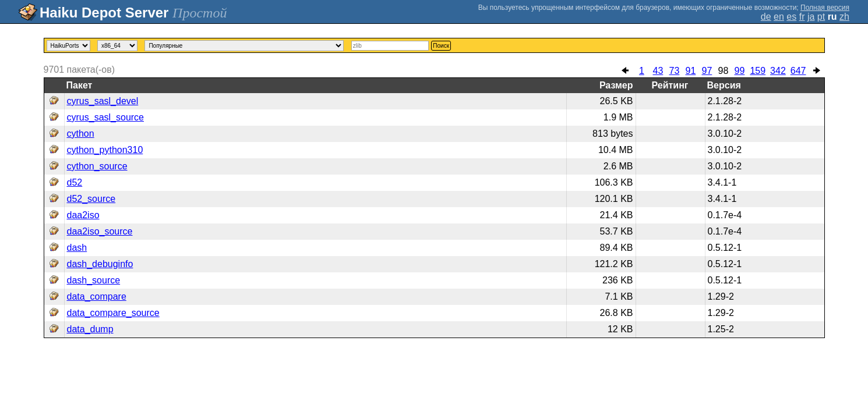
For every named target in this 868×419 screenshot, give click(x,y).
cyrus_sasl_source (106, 117)
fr (802, 17)
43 (658, 71)
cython (81, 134)
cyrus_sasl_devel (103, 101)
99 (739, 71)
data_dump (90, 329)
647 (798, 71)
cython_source (97, 166)
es (791, 17)
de (766, 17)
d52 (75, 182)
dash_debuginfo (100, 264)
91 (690, 71)
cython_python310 (105, 150)
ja (811, 17)
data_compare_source (113, 313)
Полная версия (825, 8)
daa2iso (83, 215)
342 (778, 71)
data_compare (97, 297)
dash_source (94, 280)
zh (844, 17)
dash (77, 248)
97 (707, 71)
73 (674, 71)
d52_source (91, 199)
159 (758, 71)
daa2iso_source (100, 231)
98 (723, 71)
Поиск (441, 46)
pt (821, 17)
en (779, 17)
